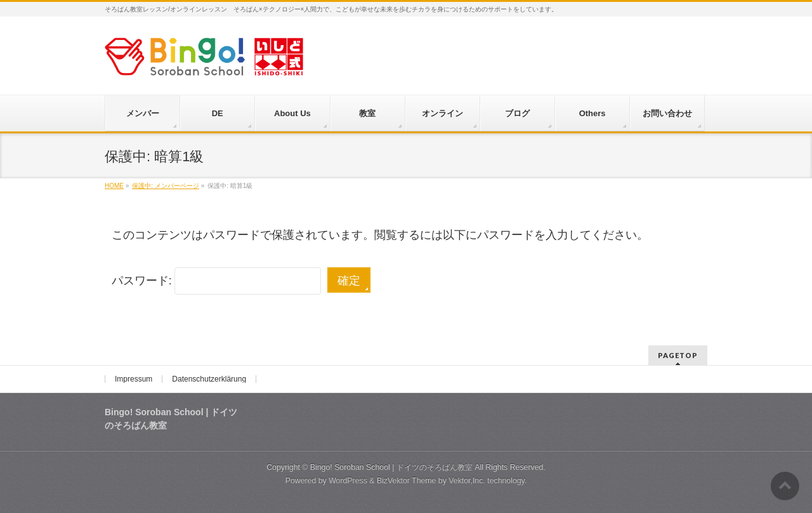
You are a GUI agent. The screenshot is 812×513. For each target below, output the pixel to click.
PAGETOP (678, 355)
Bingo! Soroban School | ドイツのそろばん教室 (391, 467)
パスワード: (217, 281)
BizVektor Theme (407, 481)
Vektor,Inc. (467, 481)
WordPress (348, 481)
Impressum (134, 379)
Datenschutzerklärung (209, 379)
